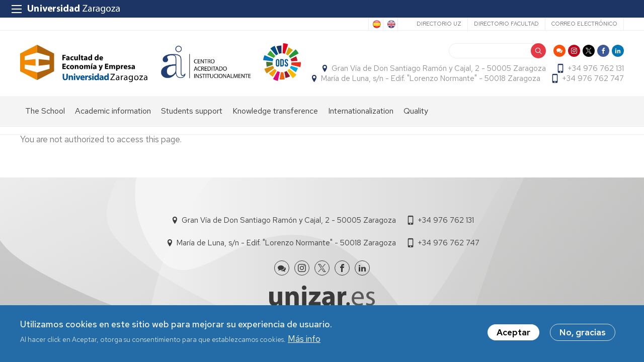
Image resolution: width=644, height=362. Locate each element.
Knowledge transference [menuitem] (275, 111)
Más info (304, 340)
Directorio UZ (439, 24)
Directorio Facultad (506, 24)
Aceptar (513, 334)
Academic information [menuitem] (113, 111)
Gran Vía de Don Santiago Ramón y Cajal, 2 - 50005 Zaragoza (439, 68)
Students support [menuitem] (192, 111)
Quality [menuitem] (416, 111)
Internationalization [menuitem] (361, 111)
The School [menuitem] (45, 111)
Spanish (376, 24)
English (390, 24)
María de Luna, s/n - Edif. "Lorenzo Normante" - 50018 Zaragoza (431, 78)
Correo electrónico (584, 24)
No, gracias (583, 334)
